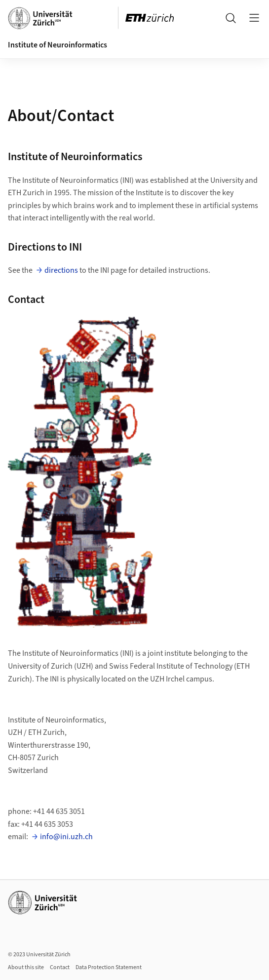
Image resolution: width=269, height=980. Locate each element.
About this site (26, 967)
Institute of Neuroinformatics (58, 45)
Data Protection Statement (109, 967)
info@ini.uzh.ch (66, 837)
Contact (60, 967)
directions (61, 270)
